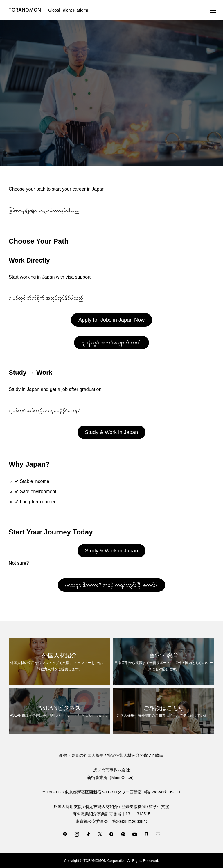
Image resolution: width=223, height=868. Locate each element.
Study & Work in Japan (112, 432)
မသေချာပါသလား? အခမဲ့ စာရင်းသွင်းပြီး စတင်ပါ (111, 585)
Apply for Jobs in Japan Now (111, 320)
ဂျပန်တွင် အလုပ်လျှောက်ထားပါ (111, 343)
